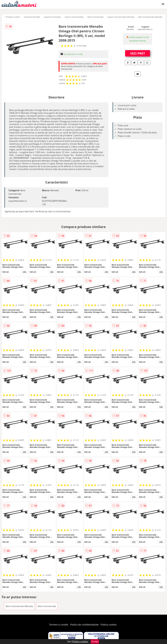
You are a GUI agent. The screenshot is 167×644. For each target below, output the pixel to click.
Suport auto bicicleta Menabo (121, 17)
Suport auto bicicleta (74, 17)
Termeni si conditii (59, 625)
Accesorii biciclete (32, 17)
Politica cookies (109, 625)
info (24, 272)
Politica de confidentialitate (84, 625)
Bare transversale (95, 17)
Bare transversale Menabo (150, 17)
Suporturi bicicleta (52, 17)
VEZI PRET (138, 53)
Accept (95, 641)
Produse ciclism (13, 17)
